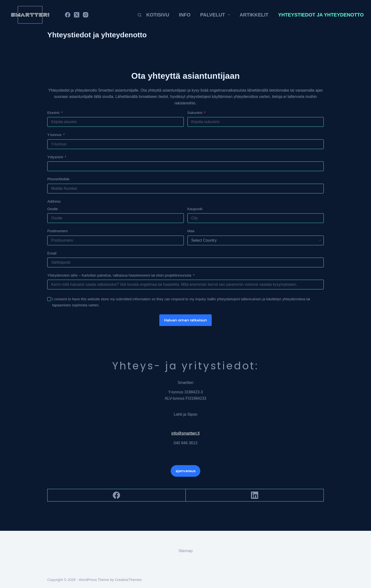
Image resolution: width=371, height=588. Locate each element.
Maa (191, 231)
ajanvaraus (185, 471)
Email (52, 253)
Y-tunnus (54, 135)
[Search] (140, 15)
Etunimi (53, 113)
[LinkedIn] (255, 495)
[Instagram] (86, 15)
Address (54, 201)
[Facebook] (68, 15)
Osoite (52, 209)
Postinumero (57, 231)
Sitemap (186, 551)
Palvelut (216, 15)
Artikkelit (254, 15)
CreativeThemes (128, 580)
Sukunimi (195, 113)
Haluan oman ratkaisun (185, 320)
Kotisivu (158, 15)
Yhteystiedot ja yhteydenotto (321, 15)
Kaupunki (195, 209)
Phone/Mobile (58, 179)
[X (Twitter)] (77, 15)
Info (185, 15)
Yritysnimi (55, 157)
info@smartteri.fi (186, 433)
